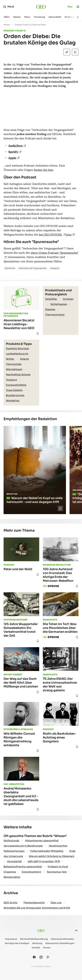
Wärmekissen (14, 369)
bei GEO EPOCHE (51, 235)
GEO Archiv (11, 903)
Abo (70, 7)
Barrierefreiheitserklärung (34, 939)
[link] (78, 7)
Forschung (39, 17)
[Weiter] (78, 17)
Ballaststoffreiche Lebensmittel (23, 867)
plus (69, 235)
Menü (9, 7)
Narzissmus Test (57, 872)
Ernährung (70, 17)
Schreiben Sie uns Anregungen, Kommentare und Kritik (37, 908)
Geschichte (10, 268)
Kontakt (36, 948)
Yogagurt (12, 380)
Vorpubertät (14, 861)
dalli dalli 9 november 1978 (44, 861)
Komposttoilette (16, 385)
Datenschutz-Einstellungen (60, 943)
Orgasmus (10, 872)
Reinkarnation (12, 877)
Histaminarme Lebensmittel (42, 841)
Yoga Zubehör (14, 390)
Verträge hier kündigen (17, 943)
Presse (47, 948)
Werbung (37, 943)
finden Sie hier (44, 170)
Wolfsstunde (11, 841)
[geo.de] (41, 7)
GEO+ (7, 17)
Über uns (56, 903)
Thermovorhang (55, 315)
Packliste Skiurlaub (17, 349)
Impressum (11, 939)
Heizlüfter (51, 299)
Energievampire (31, 872)
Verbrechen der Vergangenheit (33, 268)
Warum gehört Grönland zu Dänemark (52, 856)
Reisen (17, 17)
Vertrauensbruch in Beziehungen (23, 846)
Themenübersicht (34, 903)
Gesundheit (55, 17)
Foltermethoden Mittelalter (47, 851)
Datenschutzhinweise (62, 939)
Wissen (7, 25)
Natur (27, 17)
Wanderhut (13, 401)
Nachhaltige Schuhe (18, 375)
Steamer (50, 309)
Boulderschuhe (15, 395)
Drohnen (68, 299)
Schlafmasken (59, 304)
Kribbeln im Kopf (58, 867)
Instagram (55, 268)
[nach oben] (76, 930)
